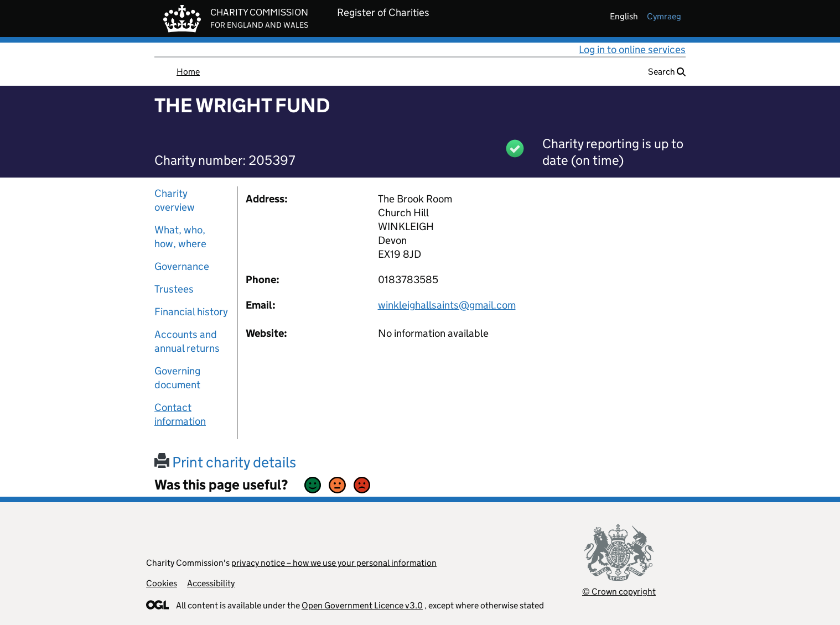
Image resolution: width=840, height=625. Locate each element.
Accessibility (211, 583)
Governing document (177, 378)
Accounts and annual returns (187, 341)
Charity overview (175, 200)
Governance (182, 266)
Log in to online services (632, 50)
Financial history (191, 312)
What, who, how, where (180, 237)
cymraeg (664, 16)
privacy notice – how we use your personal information (334, 563)
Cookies (162, 583)
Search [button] (667, 72)
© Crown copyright (619, 592)
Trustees (174, 289)
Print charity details (225, 462)
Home (188, 72)
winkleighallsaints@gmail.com (447, 305)
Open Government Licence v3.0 (362, 605)
